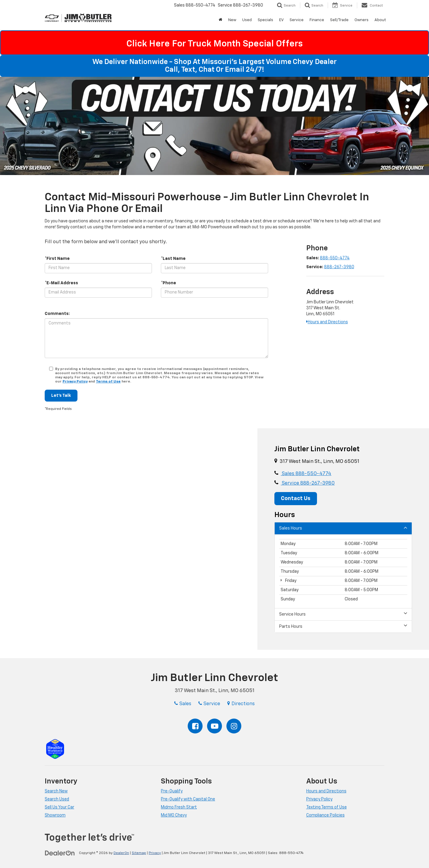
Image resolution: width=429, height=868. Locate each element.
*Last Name (173, 259)
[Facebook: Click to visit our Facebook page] (195, 726)
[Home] (220, 20)
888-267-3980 (339, 267)
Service (308, 483)
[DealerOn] (60, 853)
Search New (56, 791)
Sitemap (139, 853)
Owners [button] (362, 20)
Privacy (155, 853)
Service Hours (343, 614)
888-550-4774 (335, 258)
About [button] (380, 20)
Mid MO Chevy (174, 815)
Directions (241, 704)
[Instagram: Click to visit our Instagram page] (234, 726)
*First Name (57, 259)
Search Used (57, 799)
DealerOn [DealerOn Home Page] (121, 853)
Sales (306, 474)
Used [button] (247, 20)
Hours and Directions (327, 322)
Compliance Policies (325, 815)
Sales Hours (343, 528)
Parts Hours (343, 626)
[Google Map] (129, 539)
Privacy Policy (75, 382)
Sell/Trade (339, 20)
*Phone (168, 283)
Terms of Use (108, 382)
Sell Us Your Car (59, 807)
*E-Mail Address (61, 283)
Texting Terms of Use (327, 807)
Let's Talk (61, 396)
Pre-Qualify (172, 791)
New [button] (232, 20)
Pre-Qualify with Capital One (188, 799)
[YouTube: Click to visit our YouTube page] (214, 726)
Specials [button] (265, 20)
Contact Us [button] (296, 499)
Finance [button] (317, 20)
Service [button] (297, 20)
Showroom (55, 815)
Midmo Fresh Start (179, 807)
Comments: (57, 314)
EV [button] (281, 20)
